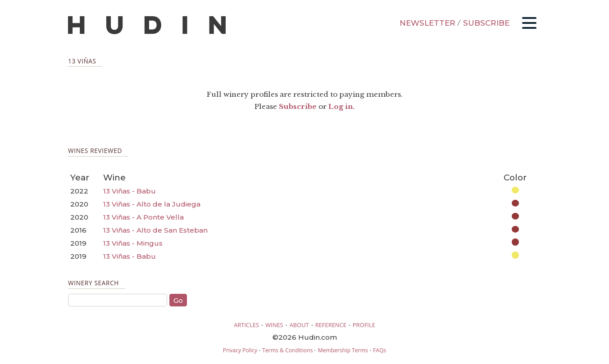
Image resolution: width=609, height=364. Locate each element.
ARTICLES (246, 325)
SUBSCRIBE (486, 23)
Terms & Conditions (287, 350)
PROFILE (364, 325)
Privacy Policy (240, 350)
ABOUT (299, 325)
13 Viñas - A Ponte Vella (143, 217)
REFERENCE (331, 325)
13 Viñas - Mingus (133, 243)
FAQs (379, 350)
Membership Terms (343, 350)
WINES (274, 325)
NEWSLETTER (427, 23)
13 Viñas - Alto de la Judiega (152, 204)
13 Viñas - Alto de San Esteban (155, 230)
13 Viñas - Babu (130, 191)
